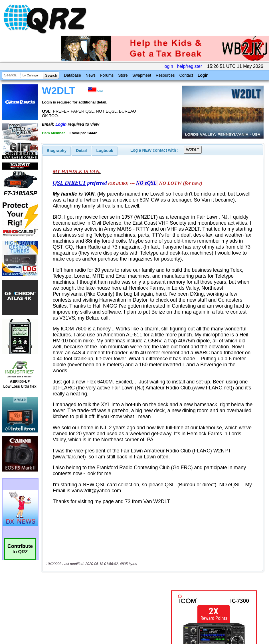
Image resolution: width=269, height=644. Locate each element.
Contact (186, 75)
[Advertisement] (107, 584)
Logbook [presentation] (105, 151)
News (91, 75)
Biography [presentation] (57, 151)
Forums (107, 75)
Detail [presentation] (81, 151)
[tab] (57, 151)
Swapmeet (142, 75)
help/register (189, 66)
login (168, 66)
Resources (165, 75)
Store (123, 75)
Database (72, 75)
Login (203, 75)
